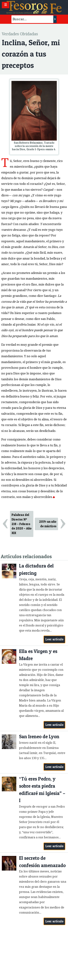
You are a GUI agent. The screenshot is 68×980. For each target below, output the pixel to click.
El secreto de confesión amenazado (42, 862)
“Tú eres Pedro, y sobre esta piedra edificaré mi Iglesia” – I (42, 790)
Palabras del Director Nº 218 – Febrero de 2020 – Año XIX (22, 524)
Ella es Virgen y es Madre (38, 655)
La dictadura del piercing (36, 569)
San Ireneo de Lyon (39, 737)
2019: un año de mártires (48, 524)
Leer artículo (54, 639)
